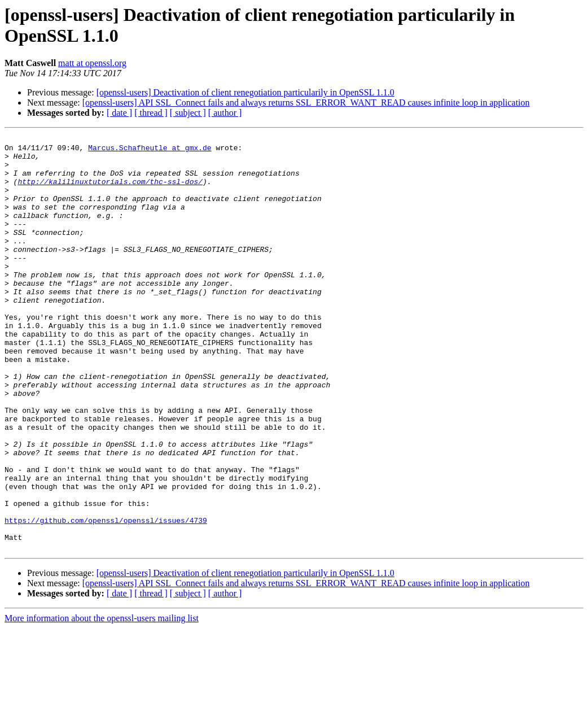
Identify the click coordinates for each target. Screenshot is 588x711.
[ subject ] (188, 113)
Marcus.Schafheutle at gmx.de (150, 151)
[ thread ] (151, 113)
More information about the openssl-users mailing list (102, 701)
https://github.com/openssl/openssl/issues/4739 (106, 598)
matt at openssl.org (92, 63)
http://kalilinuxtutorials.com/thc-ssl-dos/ (110, 191)
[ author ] (225, 113)
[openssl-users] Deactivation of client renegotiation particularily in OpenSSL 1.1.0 (245, 92)
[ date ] (119, 113)
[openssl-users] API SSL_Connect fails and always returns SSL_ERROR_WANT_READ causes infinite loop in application (306, 102)
